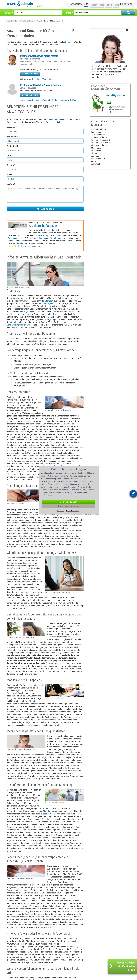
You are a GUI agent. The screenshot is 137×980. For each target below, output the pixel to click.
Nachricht (11, 184)
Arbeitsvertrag (64, 233)
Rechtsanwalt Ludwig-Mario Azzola (39, 56)
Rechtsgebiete (76, 4)
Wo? (69, 13)
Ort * (9, 156)
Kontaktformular (115, 72)
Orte (87, 4)
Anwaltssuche (12, 21)
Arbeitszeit (34, 235)
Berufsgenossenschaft (30, 312)
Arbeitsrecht (69, 42)
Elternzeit (49, 301)
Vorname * (12, 127)
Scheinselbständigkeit (16, 325)
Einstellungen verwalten (68, 506)
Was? (9, 13)
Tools (109, 4)
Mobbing (26, 241)
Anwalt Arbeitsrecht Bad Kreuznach (50, 21)
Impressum (61, 511)
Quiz (116, 4)
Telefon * (11, 165)
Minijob (78, 233)
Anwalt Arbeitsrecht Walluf (41, 79)
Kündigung (66, 663)
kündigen (66, 238)
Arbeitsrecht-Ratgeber (43, 226)
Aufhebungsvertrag (16, 238)
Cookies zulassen (68, 502)
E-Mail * (11, 175)
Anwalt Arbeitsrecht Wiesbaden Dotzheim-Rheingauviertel (52, 100)
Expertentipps (98, 4)
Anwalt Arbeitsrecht (27, 21)
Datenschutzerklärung (73, 511)
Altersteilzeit (12, 306)
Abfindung (63, 235)
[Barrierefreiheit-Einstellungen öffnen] (133, 494)
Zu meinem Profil (30, 74)
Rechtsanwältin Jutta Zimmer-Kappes (40, 85)
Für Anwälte (126, 4)
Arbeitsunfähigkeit (45, 304)
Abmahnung (52, 241)
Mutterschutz (22, 298)
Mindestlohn (55, 314)
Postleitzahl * (13, 146)
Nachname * (12, 137)
